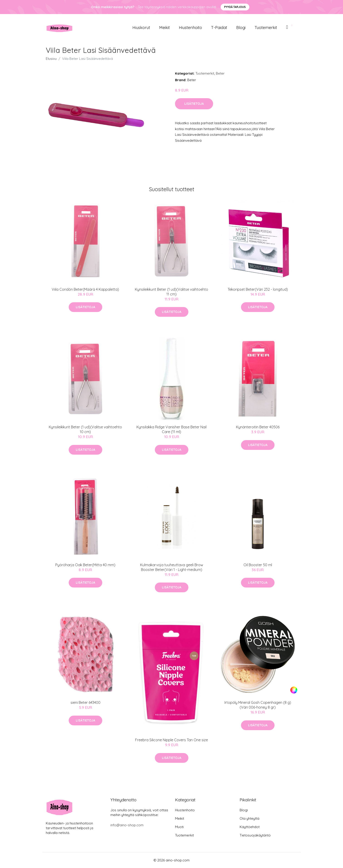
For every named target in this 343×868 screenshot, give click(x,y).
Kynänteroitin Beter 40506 (258, 427)
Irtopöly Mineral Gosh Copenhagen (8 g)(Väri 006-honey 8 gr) (258, 705)
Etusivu (51, 59)
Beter (220, 73)
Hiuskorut (141, 28)
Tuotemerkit (266, 28)
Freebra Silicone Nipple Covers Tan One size (171, 740)
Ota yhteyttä (249, 818)
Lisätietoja (194, 104)
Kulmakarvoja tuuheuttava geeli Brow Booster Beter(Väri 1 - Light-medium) (172, 567)
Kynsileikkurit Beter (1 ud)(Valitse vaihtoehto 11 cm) (171, 292)
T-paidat (219, 28)
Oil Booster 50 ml (258, 565)
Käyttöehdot (250, 827)
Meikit (164, 28)
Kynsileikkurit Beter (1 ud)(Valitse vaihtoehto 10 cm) (85, 429)
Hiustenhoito (190, 28)
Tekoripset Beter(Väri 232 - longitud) (258, 289)
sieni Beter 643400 (85, 702)
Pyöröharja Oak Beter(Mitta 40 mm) (85, 565)
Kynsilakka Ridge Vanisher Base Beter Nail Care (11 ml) (171, 429)
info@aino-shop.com (127, 825)
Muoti (179, 827)
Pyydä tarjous (235, 7)
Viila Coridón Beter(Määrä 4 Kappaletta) (85, 289)
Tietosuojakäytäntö (255, 835)
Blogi (241, 28)
